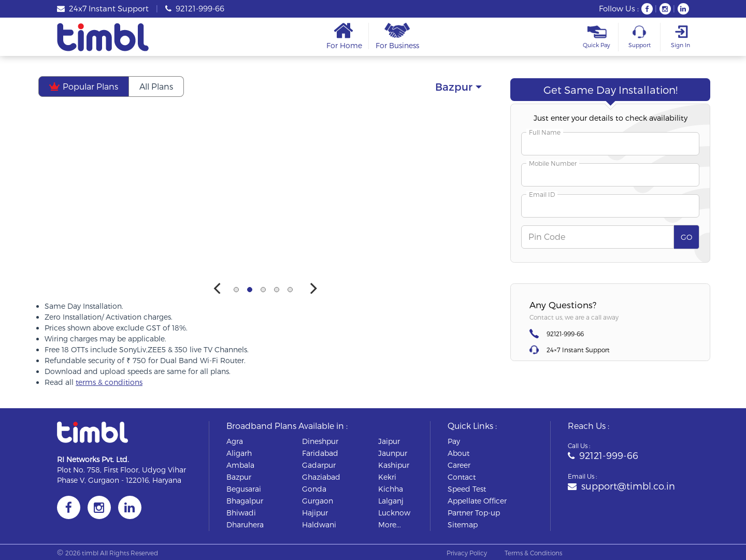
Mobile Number (553, 163)
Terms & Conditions (533, 553)
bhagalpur (245, 501)
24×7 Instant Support (578, 350)
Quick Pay (597, 37)
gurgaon (318, 501)
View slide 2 (250, 290)
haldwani (319, 525)
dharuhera (245, 525)
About (458, 453)
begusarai (244, 489)
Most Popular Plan (288, 120)
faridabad (320, 453)
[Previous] (219, 289)
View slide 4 (277, 290)
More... (390, 525)
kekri (387, 477)
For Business (397, 36)
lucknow (394, 513)
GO (686, 237)
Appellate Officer (477, 501)
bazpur (239, 477)
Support (639, 37)
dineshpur (320, 441)
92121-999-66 (195, 8)
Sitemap (463, 525)
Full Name (545, 132)
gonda (314, 489)
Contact (462, 477)
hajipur (315, 513)
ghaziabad (321, 477)
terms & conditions (109, 382)
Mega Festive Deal (134, 120)
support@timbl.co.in (621, 486)
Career (459, 465)
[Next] (313, 289)
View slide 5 (290, 290)
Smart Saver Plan (444, 120)
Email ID (542, 194)
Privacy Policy (467, 553)
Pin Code (547, 236)
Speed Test (467, 489)
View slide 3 (263, 290)
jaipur (389, 441)
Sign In (680, 37)
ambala (240, 465)
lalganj (391, 501)
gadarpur (319, 465)
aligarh (239, 453)
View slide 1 (236, 290)
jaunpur (393, 453)
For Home (344, 36)
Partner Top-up (474, 513)
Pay (454, 441)
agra (235, 441)
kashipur (394, 465)
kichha (391, 489)
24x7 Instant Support (103, 8)
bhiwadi (241, 513)
